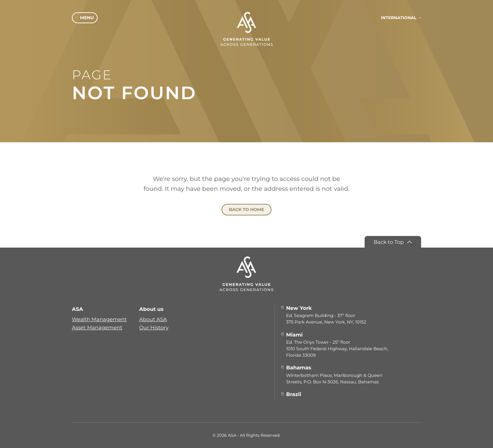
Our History (154, 327)
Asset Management (97, 327)
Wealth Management (99, 319)
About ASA (153, 319)
